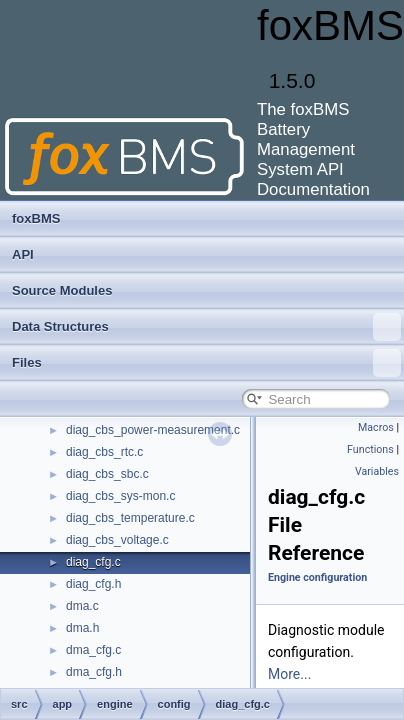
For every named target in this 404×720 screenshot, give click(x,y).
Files (206, 363)
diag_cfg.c (93, 562)
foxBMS (36, 218)
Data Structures (206, 327)
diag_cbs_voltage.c (117, 540)
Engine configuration (317, 577)
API (23, 254)
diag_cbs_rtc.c (104, 452)
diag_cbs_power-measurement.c (153, 430)
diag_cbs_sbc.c (107, 474)
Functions (370, 449)
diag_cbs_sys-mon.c (120, 496)
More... (289, 674)
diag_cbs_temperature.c (130, 518)
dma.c (82, 606)
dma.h (82, 628)
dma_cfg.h (94, 672)
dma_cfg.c (93, 650)
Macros (376, 427)
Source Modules (62, 290)
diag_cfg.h (93, 584)
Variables (377, 471)
